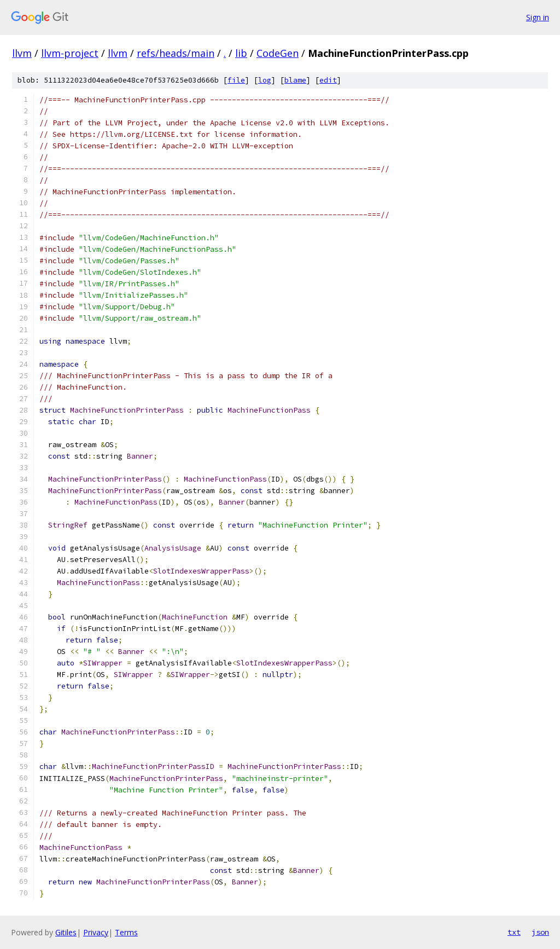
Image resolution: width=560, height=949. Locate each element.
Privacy (96, 932)
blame (295, 80)
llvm (22, 53)
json (540, 932)
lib (241, 53)
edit (328, 80)
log (265, 80)
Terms (126, 932)
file (236, 80)
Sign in (538, 17)
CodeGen (278, 53)
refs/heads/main (176, 53)
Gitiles (66, 932)
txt (514, 932)
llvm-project (70, 53)
